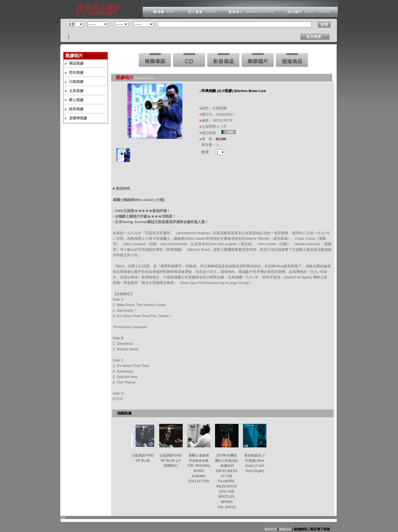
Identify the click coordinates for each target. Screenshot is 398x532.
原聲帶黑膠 (78, 118)
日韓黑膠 (76, 82)
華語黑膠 (76, 63)
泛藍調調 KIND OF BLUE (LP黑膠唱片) (171, 461)
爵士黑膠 (76, 100)
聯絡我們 (271, 529)
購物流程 (285, 529)
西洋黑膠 (76, 73)
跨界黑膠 (76, 109)
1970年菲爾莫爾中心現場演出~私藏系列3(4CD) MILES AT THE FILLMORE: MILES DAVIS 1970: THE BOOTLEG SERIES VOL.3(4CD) (227, 481)
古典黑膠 (76, 91)
